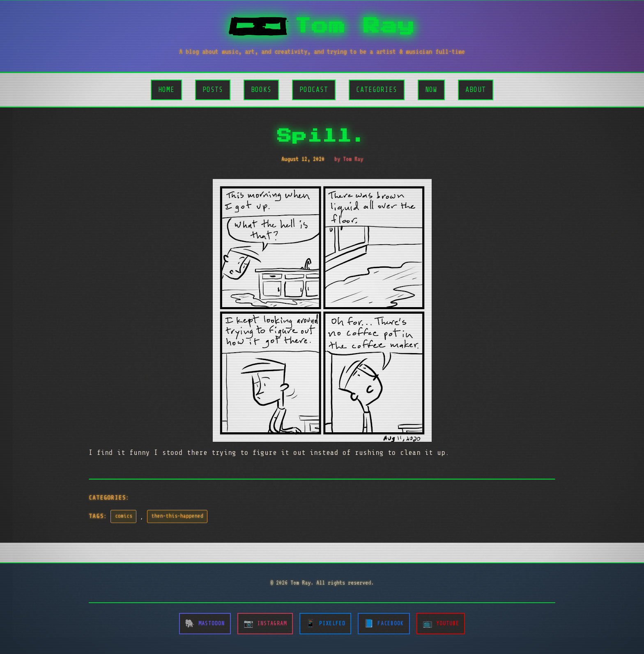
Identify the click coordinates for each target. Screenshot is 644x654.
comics (124, 516)
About (476, 90)
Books (261, 90)
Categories (377, 90)
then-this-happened (177, 516)
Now (431, 90)
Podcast (314, 90)
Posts (213, 90)
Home (166, 90)
